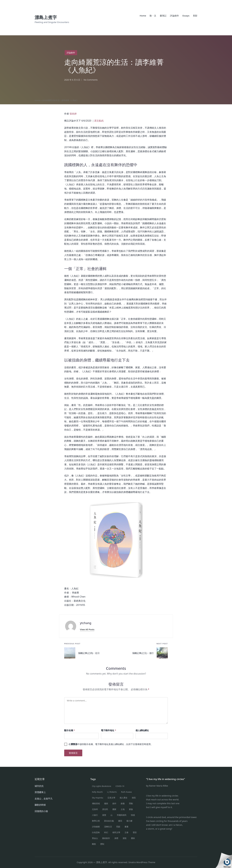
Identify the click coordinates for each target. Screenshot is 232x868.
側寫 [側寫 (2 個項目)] (134, 798)
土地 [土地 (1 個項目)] (123, 809)
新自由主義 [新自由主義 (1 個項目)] (109, 821)
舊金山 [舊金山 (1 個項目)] (95, 838)
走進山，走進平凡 (43, 799)
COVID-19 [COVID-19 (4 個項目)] (120, 786)
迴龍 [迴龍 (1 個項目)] (125, 838)
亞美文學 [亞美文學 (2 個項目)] (111, 798)
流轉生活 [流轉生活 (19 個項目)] (108, 827)
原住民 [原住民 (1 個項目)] (105, 809)
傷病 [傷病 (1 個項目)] (106, 803)
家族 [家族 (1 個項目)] (131, 809)
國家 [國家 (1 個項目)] (114, 809)
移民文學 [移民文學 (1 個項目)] (116, 832)
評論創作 (71, 53)
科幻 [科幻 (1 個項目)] (106, 832)
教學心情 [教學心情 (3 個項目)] (96, 821)
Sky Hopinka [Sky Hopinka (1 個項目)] (98, 798)
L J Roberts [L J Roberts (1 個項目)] (112, 792)
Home (37, 100)
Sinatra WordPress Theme (142, 862)
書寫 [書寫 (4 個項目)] (120, 821)
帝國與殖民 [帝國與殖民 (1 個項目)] (122, 815)
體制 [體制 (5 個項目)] (102, 844)
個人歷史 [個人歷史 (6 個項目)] (124, 798)
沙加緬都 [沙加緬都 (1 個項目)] (96, 827)
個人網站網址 (142, 730)
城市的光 (39, 786)
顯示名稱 (70, 730)
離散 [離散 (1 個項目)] (94, 844)
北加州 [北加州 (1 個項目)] (95, 809)
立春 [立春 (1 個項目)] (127, 832)
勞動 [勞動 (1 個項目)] (131, 803)
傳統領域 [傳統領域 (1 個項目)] (96, 803)
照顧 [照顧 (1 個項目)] (118, 827)
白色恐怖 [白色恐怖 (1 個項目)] (96, 832)
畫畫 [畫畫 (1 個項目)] (127, 827)
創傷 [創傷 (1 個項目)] (123, 803)
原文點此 (99, 121)
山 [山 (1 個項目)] (111, 815)
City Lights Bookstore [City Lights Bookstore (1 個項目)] (102, 786)
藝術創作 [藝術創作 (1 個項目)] (106, 838)
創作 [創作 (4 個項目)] (114, 803)
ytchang (86, 623)
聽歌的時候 (40, 805)
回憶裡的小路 (41, 811)
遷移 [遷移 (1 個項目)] (133, 838)
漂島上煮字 (46, 17)
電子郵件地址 (108, 730)
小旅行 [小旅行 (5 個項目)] (95, 815)
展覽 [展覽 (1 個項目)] (104, 815)
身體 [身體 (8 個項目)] (116, 838)
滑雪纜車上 (40, 792)
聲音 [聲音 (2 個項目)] (135, 832)
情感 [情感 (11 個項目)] (133, 815)
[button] (87, 630)
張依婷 (73, 114)
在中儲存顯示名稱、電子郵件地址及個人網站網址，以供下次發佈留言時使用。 (111, 744)
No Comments (91, 80)
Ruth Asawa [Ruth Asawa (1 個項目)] (127, 792)
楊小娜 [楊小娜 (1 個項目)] (129, 821)
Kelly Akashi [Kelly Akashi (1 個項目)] (97, 792)
